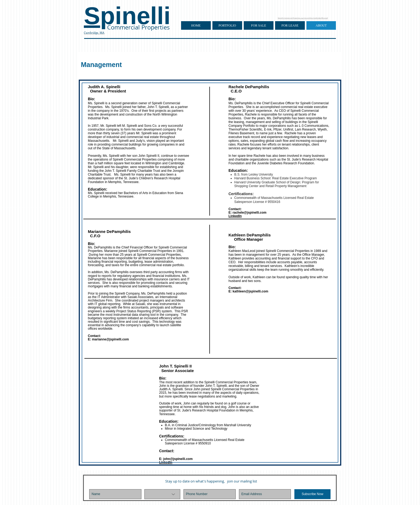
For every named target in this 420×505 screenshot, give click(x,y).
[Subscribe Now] (312, 494)
